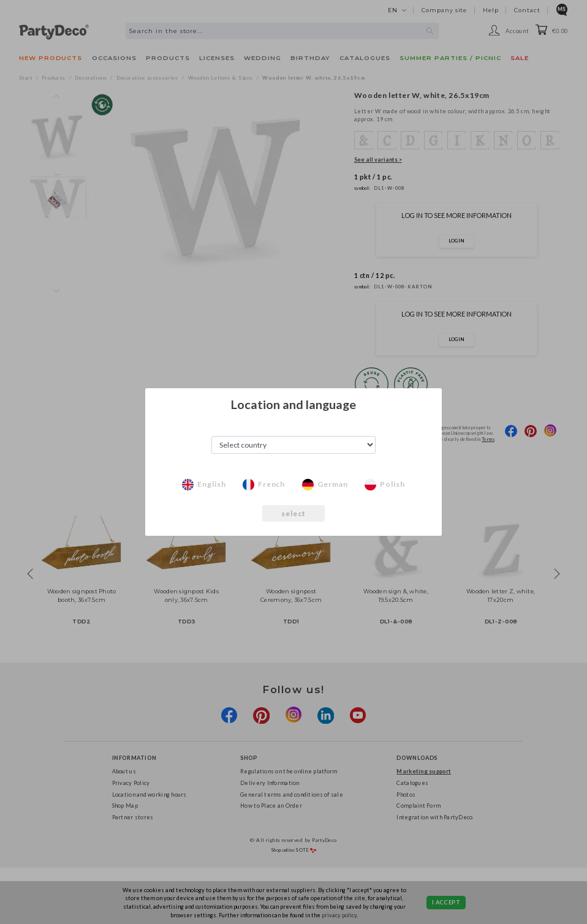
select (294, 513)
